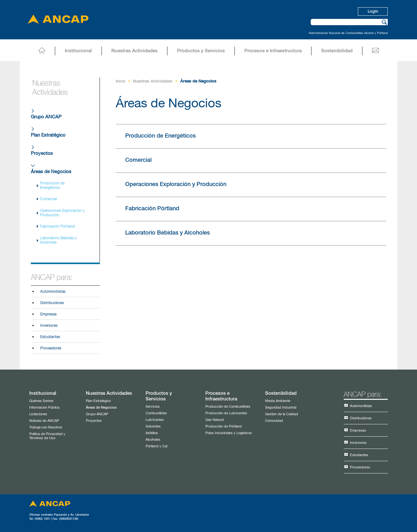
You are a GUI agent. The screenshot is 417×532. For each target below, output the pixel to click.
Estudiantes (50, 337)
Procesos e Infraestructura (273, 51)
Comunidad (274, 421)
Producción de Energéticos (52, 186)
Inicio (120, 81)
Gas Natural (214, 420)
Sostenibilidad (337, 51)
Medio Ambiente (278, 401)
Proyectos (42, 153)
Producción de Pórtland (224, 426)
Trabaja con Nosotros (46, 427)
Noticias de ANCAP (44, 421)
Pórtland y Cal (156, 446)
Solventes (153, 426)
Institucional (78, 51)
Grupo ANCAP (46, 117)
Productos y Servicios (201, 51)
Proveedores (51, 348)
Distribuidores (52, 303)
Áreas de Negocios (51, 172)
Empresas (48, 314)
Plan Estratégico (48, 135)
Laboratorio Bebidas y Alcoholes (58, 241)
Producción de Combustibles (228, 407)
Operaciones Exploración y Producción (62, 213)
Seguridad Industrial (281, 407)
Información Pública (44, 407)
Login (373, 11)
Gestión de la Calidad (282, 414)
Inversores (49, 326)
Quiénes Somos (41, 401)
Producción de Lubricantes (226, 413)
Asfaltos (152, 433)
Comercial (48, 199)
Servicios (153, 407)
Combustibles (156, 413)
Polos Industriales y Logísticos (229, 433)
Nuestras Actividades (134, 51)
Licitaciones (38, 414)
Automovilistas (53, 292)
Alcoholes (153, 440)
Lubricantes (155, 420)
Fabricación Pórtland (57, 227)
